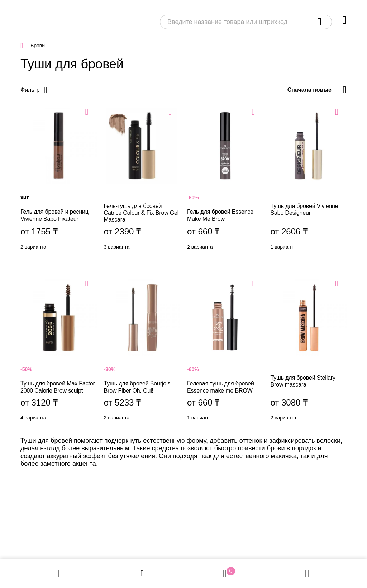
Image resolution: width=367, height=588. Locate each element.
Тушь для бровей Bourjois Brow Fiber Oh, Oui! (142, 352)
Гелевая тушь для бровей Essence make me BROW (225, 352)
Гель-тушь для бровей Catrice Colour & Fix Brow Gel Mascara (142, 181)
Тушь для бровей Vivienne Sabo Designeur (309, 181)
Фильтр (30, 90)
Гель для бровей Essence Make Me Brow (225, 181)
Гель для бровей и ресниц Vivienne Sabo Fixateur (59, 181)
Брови (38, 46)
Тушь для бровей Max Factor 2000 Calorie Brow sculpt (59, 352)
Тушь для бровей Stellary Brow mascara (309, 352)
